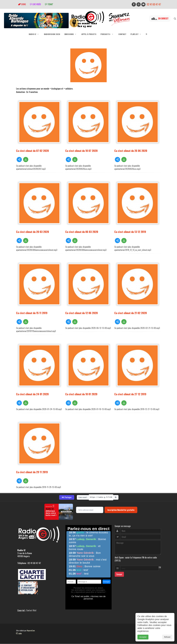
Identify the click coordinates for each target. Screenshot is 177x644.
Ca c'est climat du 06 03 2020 (82, 232)
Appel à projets (89, 34)
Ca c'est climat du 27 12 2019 (130, 394)
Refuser (167, 637)
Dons (22, 4)
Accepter (143, 637)
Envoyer (119, 574)
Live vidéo (35, 4)
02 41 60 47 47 (154, 4)
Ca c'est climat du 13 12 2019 (130, 232)
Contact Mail (31, 610)
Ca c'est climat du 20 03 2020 (33, 232)
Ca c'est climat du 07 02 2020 (32, 151)
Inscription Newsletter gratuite (121, 510)
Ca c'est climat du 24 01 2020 (32, 394)
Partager (67, 497)
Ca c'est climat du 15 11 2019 (32, 313)
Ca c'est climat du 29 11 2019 (32, 472)
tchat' (49, 4)
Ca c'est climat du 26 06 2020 (131, 151)
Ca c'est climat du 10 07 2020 (81, 151)
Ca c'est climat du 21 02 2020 (131, 313)
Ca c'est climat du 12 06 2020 (81, 313)
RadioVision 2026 (52, 34)
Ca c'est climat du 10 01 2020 (81, 394)
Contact (122, 34)
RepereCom (31, 631)
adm (19, 633)
